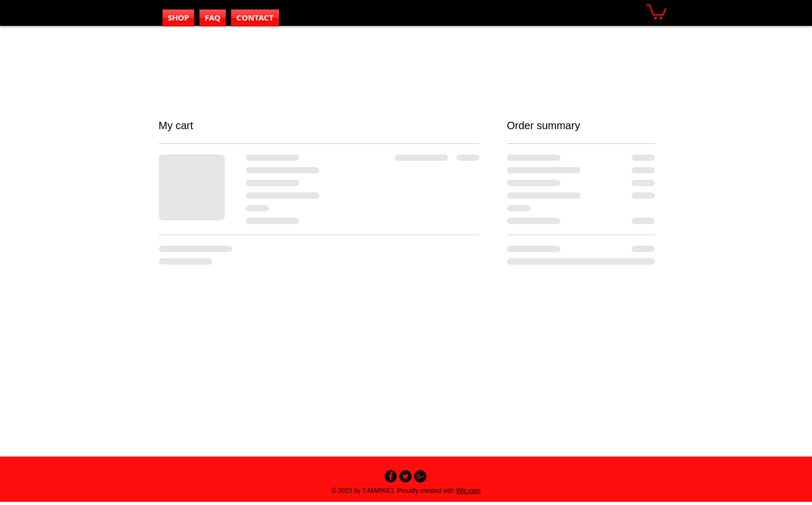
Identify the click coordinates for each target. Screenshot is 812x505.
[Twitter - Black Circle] (405, 476)
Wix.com (469, 491)
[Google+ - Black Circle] (420, 476)
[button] (656, 11)
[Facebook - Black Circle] (391, 476)
